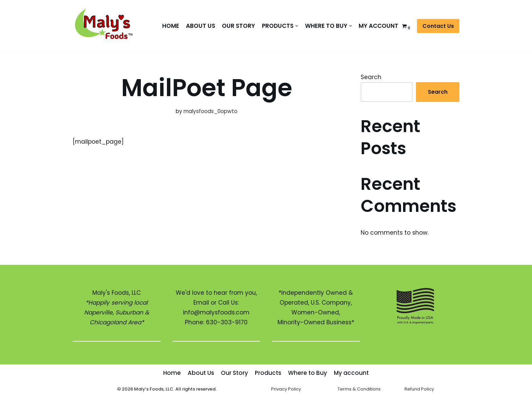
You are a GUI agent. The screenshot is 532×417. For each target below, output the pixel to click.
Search (371, 77)
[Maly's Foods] (107, 26)
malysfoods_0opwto (211, 111)
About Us (201, 26)
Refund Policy (419, 389)
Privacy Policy (286, 389)
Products (268, 373)
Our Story (239, 26)
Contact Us (438, 26)
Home (171, 26)
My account (378, 26)
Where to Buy (308, 373)
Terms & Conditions (359, 389)
